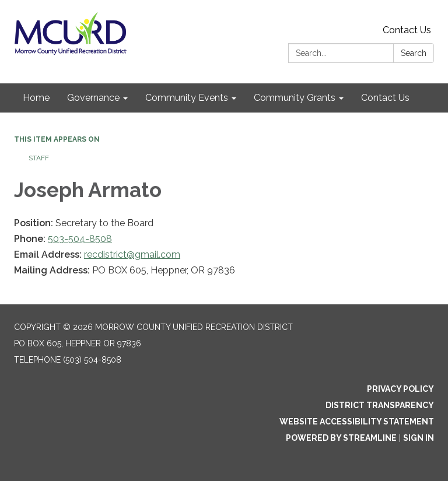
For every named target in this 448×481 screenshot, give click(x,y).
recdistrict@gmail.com (132, 254)
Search (414, 53)
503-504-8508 (80, 239)
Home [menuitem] (36, 98)
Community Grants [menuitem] (295, 98)
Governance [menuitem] (93, 98)
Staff (39, 158)
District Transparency (380, 405)
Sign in (419, 438)
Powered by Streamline (341, 438)
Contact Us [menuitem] (385, 98)
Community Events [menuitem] (187, 98)
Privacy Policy (400, 389)
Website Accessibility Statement (357, 422)
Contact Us (407, 30)
